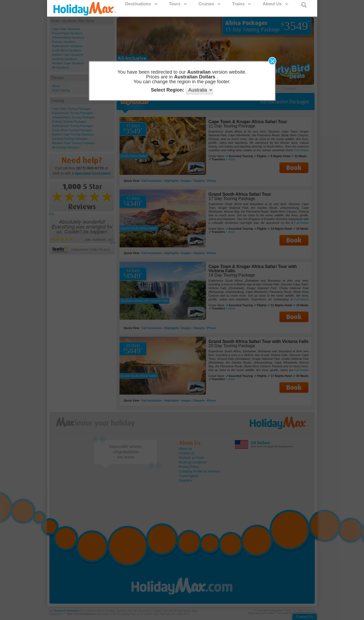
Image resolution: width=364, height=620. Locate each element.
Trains (242, 4)
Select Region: (168, 90)
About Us (275, 4)
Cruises (209, 4)
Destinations (141, 4)
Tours (178, 4)
